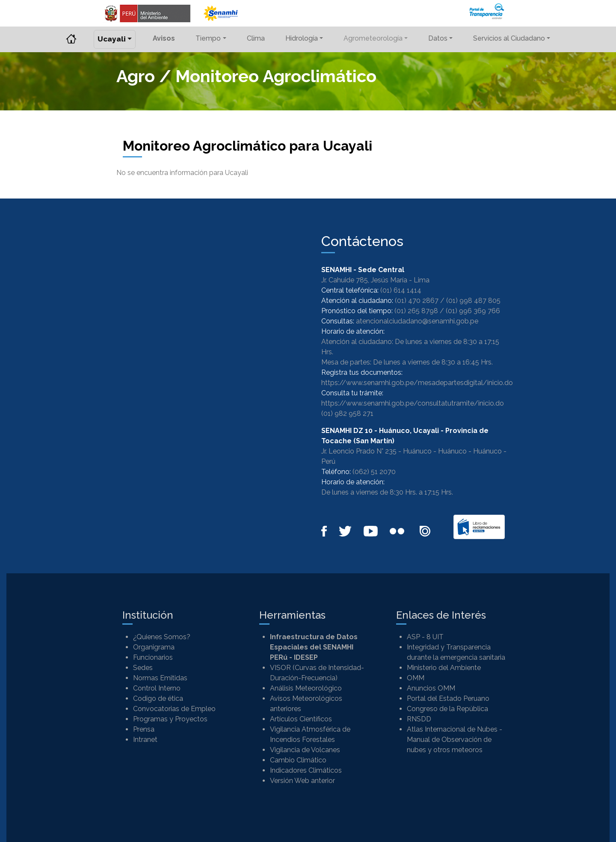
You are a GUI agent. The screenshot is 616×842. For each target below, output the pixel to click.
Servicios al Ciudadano (509, 38)
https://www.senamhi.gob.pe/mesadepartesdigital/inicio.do (417, 383)
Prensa (144, 729)
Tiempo (208, 38)
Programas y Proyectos (170, 719)
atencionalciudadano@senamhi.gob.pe (417, 321)
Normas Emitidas (160, 678)
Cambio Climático (298, 760)
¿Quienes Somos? (162, 637)
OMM (416, 678)
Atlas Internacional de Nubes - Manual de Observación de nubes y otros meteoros (455, 740)
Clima (256, 38)
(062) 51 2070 (374, 472)
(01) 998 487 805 (473, 301)
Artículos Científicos (301, 719)
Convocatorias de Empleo (174, 709)
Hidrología (302, 38)
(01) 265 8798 (416, 311)
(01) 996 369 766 (473, 311)
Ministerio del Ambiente (444, 668)
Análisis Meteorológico (306, 688)
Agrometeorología (373, 38)
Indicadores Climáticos (306, 770)
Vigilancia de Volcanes (305, 750)
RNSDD (419, 719)
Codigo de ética (158, 698)
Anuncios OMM (431, 688)
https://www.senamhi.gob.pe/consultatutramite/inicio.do (413, 403)
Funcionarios (153, 657)
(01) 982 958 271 (347, 414)
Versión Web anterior (302, 781)
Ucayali (112, 39)
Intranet (145, 740)
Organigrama (154, 647)
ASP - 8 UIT (425, 637)
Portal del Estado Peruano (448, 698)
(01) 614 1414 (401, 290)
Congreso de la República (447, 709)
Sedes (143, 668)
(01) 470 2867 (417, 301)
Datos (438, 38)
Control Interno (157, 688)
